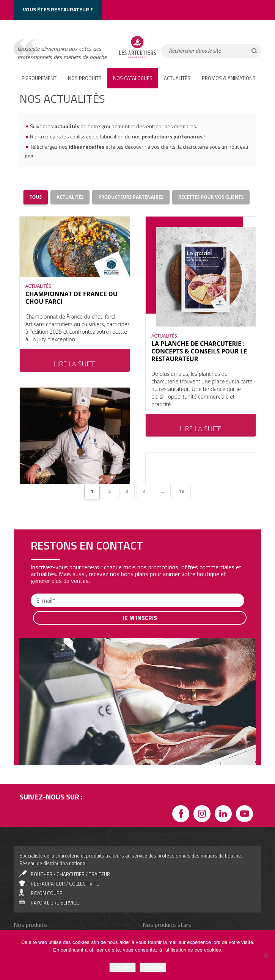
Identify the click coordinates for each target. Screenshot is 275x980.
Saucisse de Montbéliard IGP (180, 919)
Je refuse (153, 967)
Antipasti (30, 911)
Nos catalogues (133, 78)
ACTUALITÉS (177, 78)
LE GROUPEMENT (38, 78)
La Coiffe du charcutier (173, 911)
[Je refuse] (266, 955)
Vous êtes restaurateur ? (58, 9)
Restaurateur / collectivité (65, 840)
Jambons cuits (36, 903)
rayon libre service (55, 859)
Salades (29, 895)
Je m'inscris (140, 575)
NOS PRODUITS (85, 78)
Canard (28, 919)
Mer (25, 927)
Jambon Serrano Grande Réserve (185, 903)
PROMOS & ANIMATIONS (229, 78)
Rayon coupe (46, 850)
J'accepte (123, 967)
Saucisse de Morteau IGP (176, 927)
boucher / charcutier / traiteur (70, 831)
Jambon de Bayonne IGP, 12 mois (185, 895)
